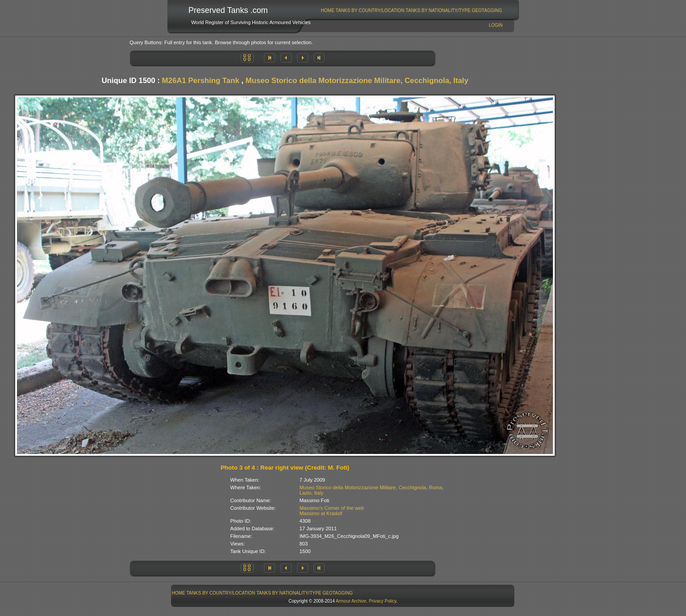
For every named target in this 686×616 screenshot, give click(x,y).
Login (496, 25)
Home (328, 10)
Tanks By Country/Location (370, 10)
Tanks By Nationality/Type (438, 10)
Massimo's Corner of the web (332, 508)
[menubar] (411, 10)
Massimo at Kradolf (321, 513)
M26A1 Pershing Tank (201, 81)
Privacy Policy (383, 601)
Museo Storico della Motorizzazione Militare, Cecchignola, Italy (357, 81)
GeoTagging (487, 10)
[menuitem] (328, 10)
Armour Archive (351, 601)
